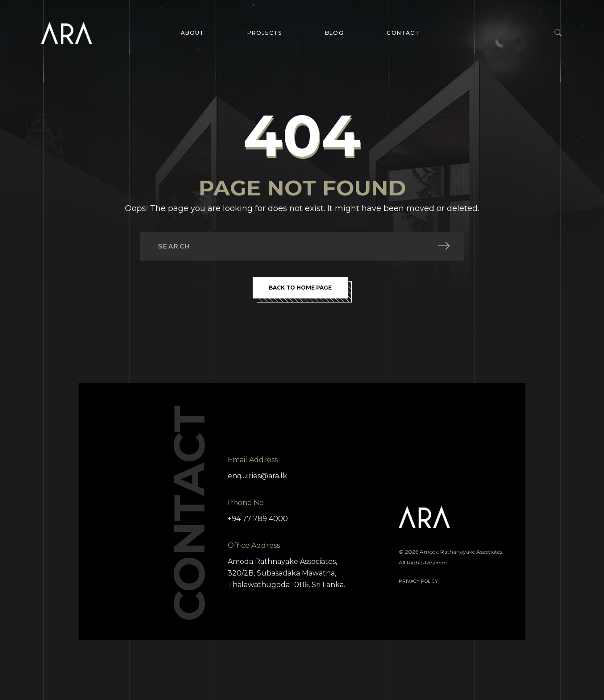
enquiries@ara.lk (257, 476)
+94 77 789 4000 (258, 519)
